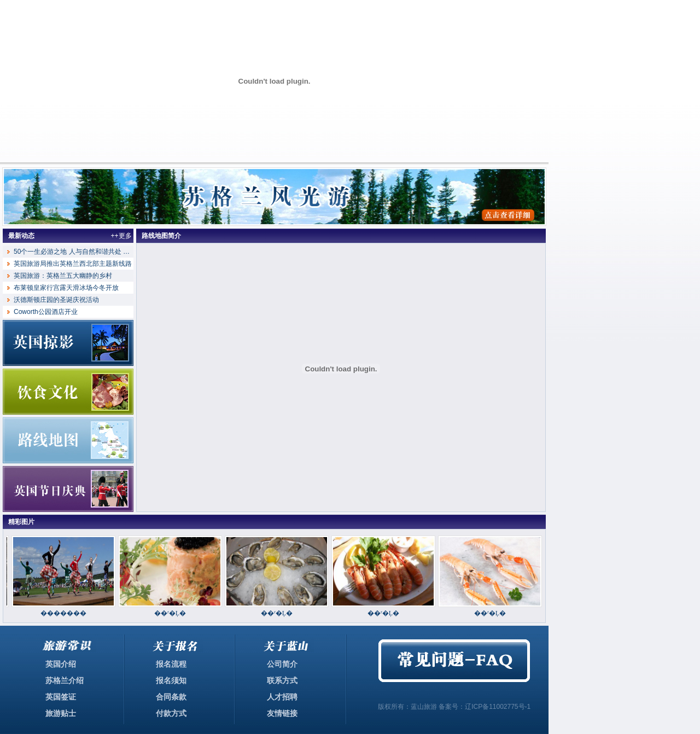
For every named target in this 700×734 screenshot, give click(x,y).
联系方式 (282, 680)
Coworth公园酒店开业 (46, 312)
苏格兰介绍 (65, 680)
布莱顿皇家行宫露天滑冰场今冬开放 (66, 288)
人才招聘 (282, 697)
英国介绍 (61, 664)
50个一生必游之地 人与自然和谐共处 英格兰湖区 (85, 252)
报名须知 (171, 680)
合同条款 (171, 697)
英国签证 (61, 697)
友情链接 (282, 713)
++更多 (121, 236)
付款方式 (171, 713)
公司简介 (282, 664)
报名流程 (171, 664)
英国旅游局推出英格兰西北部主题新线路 (73, 264)
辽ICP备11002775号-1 (498, 707)
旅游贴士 (61, 713)
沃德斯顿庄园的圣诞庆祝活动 (56, 300)
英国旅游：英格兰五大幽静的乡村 (63, 276)
